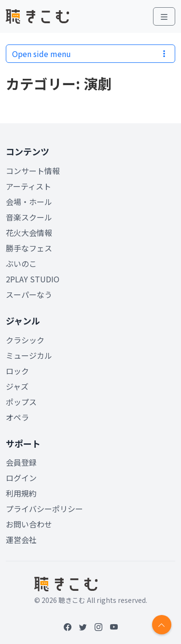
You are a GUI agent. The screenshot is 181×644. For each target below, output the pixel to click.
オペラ (17, 417)
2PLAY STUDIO (33, 279)
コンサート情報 (33, 171)
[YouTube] (114, 627)
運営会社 (21, 540)
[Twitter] (83, 627)
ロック (17, 371)
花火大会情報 (29, 233)
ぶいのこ (21, 263)
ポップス (21, 402)
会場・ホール (29, 202)
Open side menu (90, 54)
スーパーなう (29, 294)
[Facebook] (68, 627)
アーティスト (28, 186)
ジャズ (17, 386)
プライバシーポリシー (44, 509)
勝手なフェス (29, 248)
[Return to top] (162, 625)
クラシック (25, 340)
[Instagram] (98, 627)
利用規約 (21, 493)
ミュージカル (29, 355)
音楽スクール (29, 217)
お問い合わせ (29, 524)
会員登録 (21, 462)
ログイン (21, 478)
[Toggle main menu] (164, 16)
